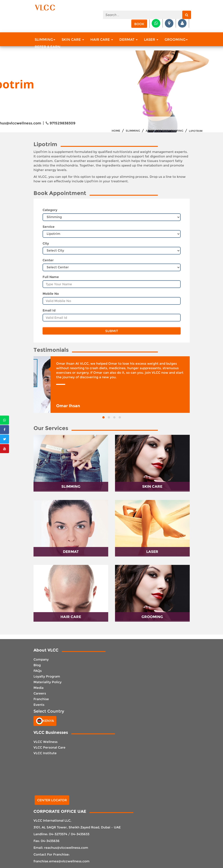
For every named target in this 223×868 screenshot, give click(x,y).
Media (38, 688)
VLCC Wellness (46, 742)
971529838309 (61, 123)
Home (116, 131)
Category (50, 210)
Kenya (45, 721)
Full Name (51, 277)
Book (139, 24)
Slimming (45, 39)
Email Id (49, 310)
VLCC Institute (45, 753)
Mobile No (51, 294)
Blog (37, 665)
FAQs (38, 671)
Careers (40, 693)
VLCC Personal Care (49, 747)
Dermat (128, 39)
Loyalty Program (47, 676)
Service (49, 227)
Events (39, 705)
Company (41, 659)
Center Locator (52, 800)
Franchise (41, 699)
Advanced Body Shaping (164, 131)
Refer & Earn (48, 47)
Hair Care (102, 39)
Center (48, 260)
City (46, 243)
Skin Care (73, 39)
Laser (151, 39)
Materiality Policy (48, 682)
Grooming (176, 39)
